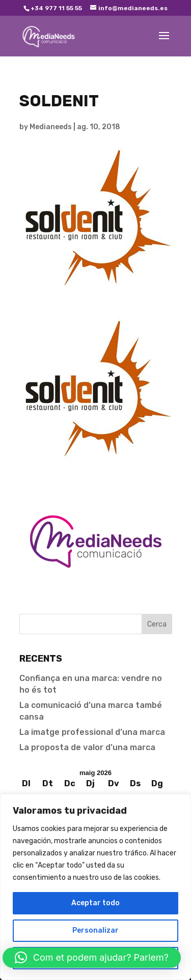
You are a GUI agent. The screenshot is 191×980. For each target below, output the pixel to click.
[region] (95, 887)
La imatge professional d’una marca (92, 732)
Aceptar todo (95, 903)
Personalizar (95, 930)
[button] (92, 958)
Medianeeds (51, 127)
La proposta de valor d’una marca (87, 747)
